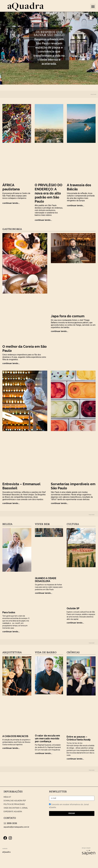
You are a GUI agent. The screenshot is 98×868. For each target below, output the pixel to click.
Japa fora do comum (68, 316)
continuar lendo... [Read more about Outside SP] (75, 623)
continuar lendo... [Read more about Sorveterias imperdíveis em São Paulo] (59, 503)
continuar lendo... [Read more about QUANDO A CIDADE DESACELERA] (44, 593)
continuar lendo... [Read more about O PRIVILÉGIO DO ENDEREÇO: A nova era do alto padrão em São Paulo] (43, 220)
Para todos (9, 612)
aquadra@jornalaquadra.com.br (16, 827)
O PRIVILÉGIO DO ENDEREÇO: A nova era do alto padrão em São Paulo (49, 193)
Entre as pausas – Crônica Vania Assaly (79, 738)
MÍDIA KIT (7, 797)
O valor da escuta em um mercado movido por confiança (47, 738)
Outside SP (73, 608)
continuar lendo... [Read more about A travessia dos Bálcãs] (76, 206)
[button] (93, 6)
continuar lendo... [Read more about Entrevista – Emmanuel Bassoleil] (11, 503)
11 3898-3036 (10, 823)
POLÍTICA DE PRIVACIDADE (14, 804)
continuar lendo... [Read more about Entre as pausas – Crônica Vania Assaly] (75, 759)
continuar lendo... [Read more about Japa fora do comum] (59, 331)
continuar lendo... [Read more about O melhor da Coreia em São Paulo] (11, 363)
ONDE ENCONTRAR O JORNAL (16, 808)
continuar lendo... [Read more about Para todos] (11, 632)
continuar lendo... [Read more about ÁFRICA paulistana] (11, 203)
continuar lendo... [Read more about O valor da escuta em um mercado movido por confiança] (44, 753)
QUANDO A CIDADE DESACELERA (46, 580)
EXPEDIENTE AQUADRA (13, 812)
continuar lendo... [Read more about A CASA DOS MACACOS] (11, 748)
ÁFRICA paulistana (11, 187)
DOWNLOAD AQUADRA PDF (15, 801)
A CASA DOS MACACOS (15, 736)
